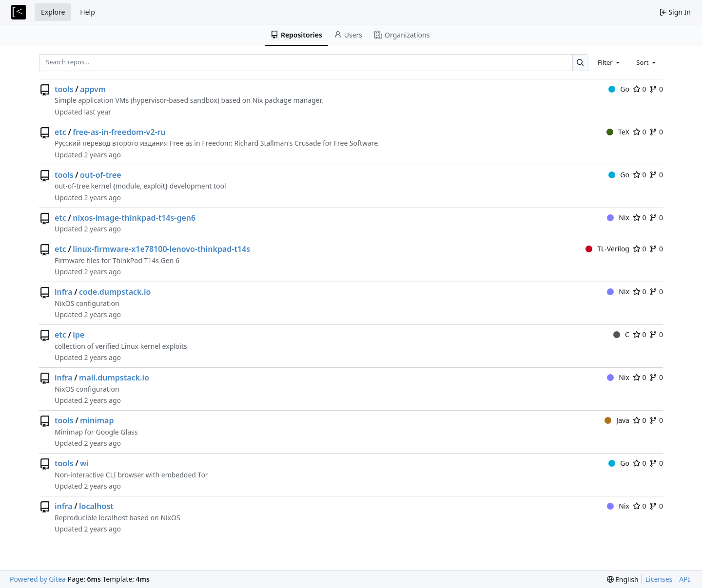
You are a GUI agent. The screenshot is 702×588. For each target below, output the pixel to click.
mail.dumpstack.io (114, 378)
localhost (96, 506)
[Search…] (580, 63)
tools (64, 89)
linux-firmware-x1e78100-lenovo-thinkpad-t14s (161, 249)
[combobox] (609, 62)
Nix (618, 218)
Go (619, 89)
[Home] (19, 12)
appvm (93, 89)
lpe (78, 335)
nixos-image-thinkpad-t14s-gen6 (134, 218)
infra (64, 292)
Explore (53, 12)
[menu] (623, 579)
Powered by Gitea (38, 579)
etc (60, 132)
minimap (97, 420)
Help (88, 12)
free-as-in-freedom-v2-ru (119, 132)
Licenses (659, 579)
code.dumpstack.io (115, 292)
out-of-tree (100, 175)
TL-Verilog (607, 249)
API (684, 579)
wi (84, 463)
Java (617, 420)
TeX (618, 132)
